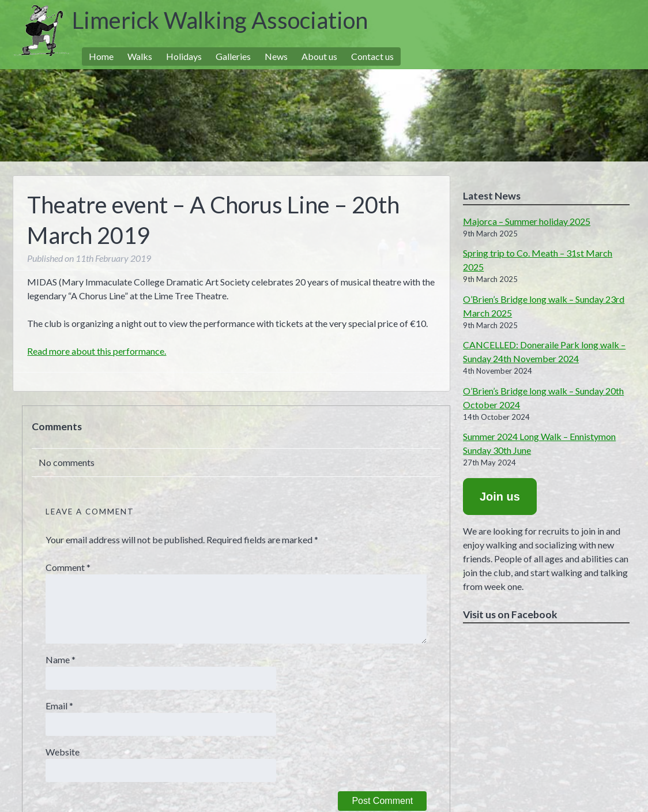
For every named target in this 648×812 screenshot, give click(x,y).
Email (59, 706)
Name (61, 659)
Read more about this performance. (97, 351)
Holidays (184, 56)
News (276, 56)
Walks (140, 56)
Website (63, 752)
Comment (68, 567)
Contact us (372, 56)
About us (319, 56)
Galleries (233, 56)
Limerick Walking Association (220, 20)
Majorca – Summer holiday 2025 (527, 221)
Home (101, 56)
